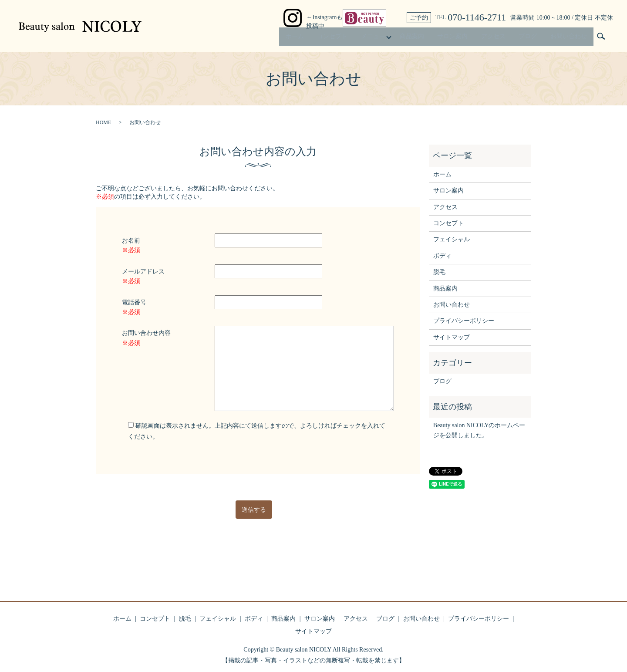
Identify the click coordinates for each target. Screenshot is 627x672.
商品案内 (406, 39)
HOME (103, 122)
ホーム (284, 39)
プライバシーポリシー (464, 321)
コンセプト (323, 39)
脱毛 (439, 272)
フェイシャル (452, 239)
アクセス (490, 39)
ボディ (442, 256)
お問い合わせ (568, 39)
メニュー (365, 39)
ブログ (526, 39)
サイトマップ (452, 337)
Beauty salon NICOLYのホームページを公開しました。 (479, 430)
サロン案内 (448, 39)
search (601, 39)
